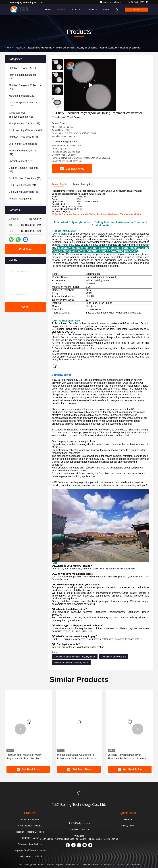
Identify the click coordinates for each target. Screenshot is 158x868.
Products (61, 10)
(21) (22, 185)
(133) (22, 77)
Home (48, 10)
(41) (24, 124)
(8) (23, 144)
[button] (57, 107)
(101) (23, 104)
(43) (23, 170)
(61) (23, 152)
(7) (21, 199)
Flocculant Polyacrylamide (40, 48)
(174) (23, 137)
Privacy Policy (128, 826)
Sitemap (128, 820)
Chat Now (25, 249)
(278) (22, 68)
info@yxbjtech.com (111, 2)
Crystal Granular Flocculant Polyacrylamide (75, 657)
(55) (21, 115)
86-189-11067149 (138, 2)
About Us (76, 10)
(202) (25, 87)
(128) (21, 161)
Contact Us (92, 10)
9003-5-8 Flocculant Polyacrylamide (71, 663)
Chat (137, 10)
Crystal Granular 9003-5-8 (113, 657)
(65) (25, 130)
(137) (22, 96)
